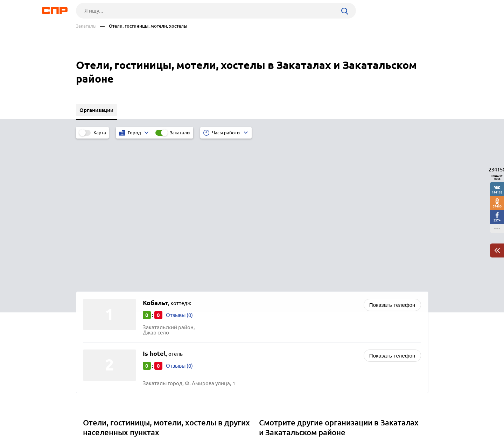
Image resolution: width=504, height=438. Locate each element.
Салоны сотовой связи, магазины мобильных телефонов (332, 300)
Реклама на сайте (182, 412)
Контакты (233, 412)
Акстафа (96, 335)
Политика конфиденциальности (170, 432)
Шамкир (96, 317)
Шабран (96, 309)
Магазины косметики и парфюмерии (307, 309)
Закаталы (86, 26)
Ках (90, 300)
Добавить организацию (397, 412)
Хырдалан (98, 326)
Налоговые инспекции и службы (301, 326)
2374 (497, 220)
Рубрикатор (89, 412)
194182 (497, 192)
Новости (132, 412)
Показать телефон (392, 158)
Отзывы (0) (179, 168)
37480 (497, 206)
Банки (269, 317)
